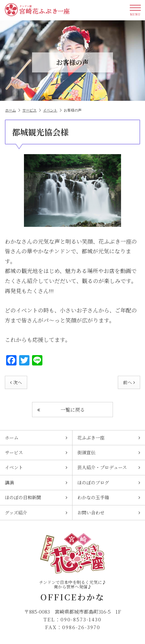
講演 (36, 482)
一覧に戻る (61, 410)
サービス (32, 110)
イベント (52, 110)
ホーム (13, 110)
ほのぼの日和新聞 (36, 497)
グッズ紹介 (36, 512)
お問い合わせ (109, 512)
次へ (16, 382)
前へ (129, 382)
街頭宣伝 (109, 452)
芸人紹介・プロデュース (109, 467)
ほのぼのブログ (109, 482)
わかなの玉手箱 (109, 497)
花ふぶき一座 (109, 438)
